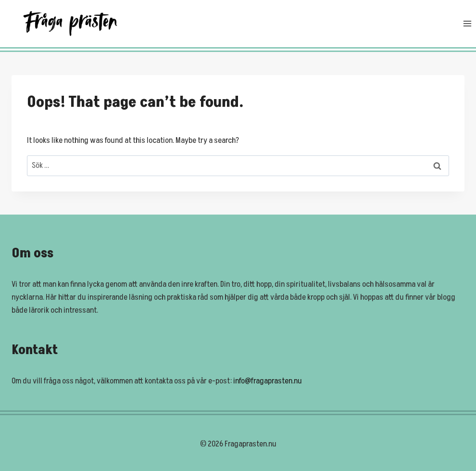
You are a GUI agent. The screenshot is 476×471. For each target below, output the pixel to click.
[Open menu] (467, 24)
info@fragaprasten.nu (268, 381)
